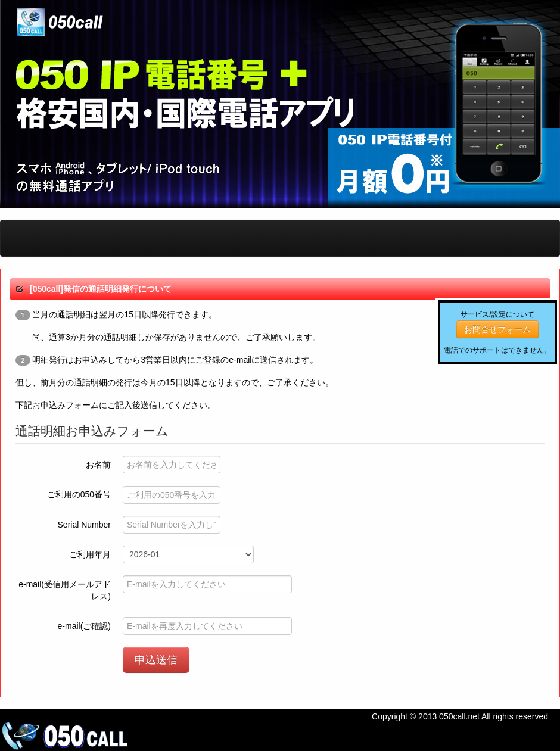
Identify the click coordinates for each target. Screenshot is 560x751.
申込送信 (156, 660)
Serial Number (84, 525)
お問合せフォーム (497, 329)
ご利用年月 (90, 554)
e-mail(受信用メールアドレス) (65, 590)
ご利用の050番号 (79, 494)
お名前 (98, 465)
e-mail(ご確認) (84, 626)
